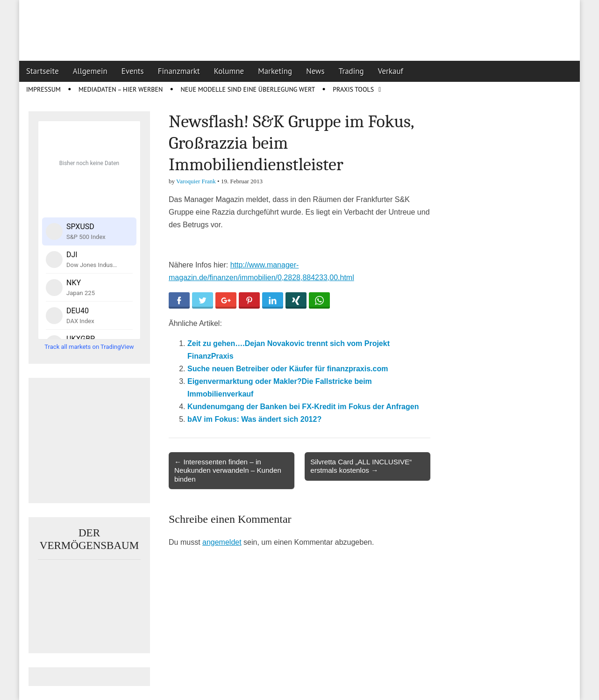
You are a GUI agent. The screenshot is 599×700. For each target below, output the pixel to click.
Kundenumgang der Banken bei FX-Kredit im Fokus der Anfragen (303, 407)
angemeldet (222, 542)
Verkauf (391, 71)
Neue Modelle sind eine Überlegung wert (248, 89)
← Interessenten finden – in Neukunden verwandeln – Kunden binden (228, 470)
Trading (351, 71)
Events (133, 71)
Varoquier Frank (196, 181)
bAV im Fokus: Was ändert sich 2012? (254, 419)
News (315, 71)
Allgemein (90, 71)
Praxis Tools (353, 89)
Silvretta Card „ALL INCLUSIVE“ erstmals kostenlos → (361, 466)
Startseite (43, 71)
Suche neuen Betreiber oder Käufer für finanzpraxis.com (288, 369)
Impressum (43, 89)
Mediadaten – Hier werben (121, 89)
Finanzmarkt (179, 71)
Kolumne (229, 71)
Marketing (275, 71)
